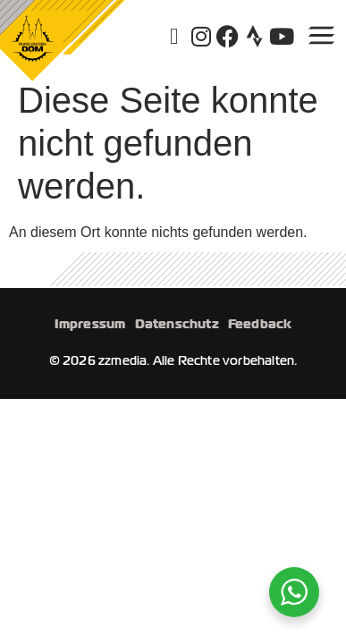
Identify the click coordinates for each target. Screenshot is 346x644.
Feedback (260, 324)
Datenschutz (177, 324)
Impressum (90, 324)
